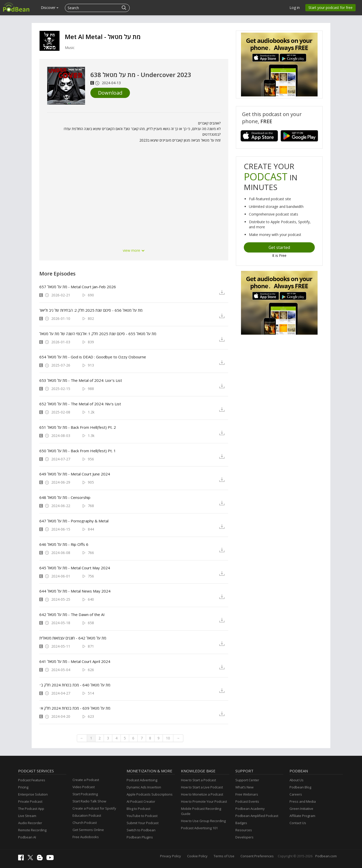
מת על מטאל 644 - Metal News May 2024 (75, 591)
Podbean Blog (300, 787)
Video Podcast (84, 787)
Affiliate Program (302, 816)
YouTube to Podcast (142, 816)
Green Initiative (301, 809)
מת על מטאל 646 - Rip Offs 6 (64, 544)
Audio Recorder (30, 823)
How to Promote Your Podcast (204, 801)
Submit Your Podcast (143, 823)
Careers (296, 794)
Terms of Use (224, 856)
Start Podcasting (85, 794)
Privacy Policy (171, 856)
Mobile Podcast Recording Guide (201, 811)
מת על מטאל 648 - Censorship (65, 497)
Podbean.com (326, 856)
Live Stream (27, 816)
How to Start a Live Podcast (202, 787)
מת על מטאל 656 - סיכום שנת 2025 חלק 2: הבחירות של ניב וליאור (91, 310)
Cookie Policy (197, 856)
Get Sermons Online (88, 830)
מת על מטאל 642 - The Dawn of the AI (72, 614)
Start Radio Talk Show (89, 801)
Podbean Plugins (140, 837)
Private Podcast (30, 801)
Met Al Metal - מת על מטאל (103, 37)
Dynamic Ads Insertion (144, 787)
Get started (279, 247)
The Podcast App (31, 809)
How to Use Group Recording (203, 821)
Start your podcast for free (330, 8)
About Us (297, 780)
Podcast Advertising (142, 780)
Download (110, 93)
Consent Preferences (257, 856)
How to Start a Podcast (198, 780)
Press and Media (303, 801)
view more (134, 250)
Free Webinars (247, 794)
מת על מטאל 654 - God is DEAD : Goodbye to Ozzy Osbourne (93, 357)
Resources (244, 830)
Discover (50, 8)
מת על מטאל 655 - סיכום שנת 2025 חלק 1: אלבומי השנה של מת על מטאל (98, 334)
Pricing (23, 787)
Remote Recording (32, 830)
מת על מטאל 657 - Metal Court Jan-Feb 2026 (78, 287)
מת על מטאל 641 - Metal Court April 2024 (75, 661)
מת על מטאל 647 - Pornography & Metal (74, 521)
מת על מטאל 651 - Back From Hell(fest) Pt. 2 (78, 427)
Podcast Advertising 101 (199, 828)
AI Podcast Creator (141, 801)
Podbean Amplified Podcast (257, 816)
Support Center (247, 780)
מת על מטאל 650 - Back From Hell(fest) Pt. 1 (78, 451)
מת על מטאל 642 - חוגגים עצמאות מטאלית (73, 638)
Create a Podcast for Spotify (94, 808)
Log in (295, 8)
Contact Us (298, 823)
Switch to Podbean (141, 830)
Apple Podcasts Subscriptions (150, 794)
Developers (244, 837)
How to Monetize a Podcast (202, 794)
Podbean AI (27, 837)
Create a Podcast (86, 780)
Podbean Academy (250, 809)
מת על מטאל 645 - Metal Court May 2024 (75, 568)
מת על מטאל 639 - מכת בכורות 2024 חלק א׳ (75, 708)
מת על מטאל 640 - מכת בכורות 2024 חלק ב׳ (75, 685)
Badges (241, 823)
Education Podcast (87, 815)
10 (168, 738)
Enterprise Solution (33, 794)
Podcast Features (32, 780)
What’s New (244, 787)
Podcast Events (247, 801)
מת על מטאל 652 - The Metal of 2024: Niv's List (80, 404)
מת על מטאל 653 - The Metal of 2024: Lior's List (81, 380)
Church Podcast (85, 823)
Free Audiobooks (86, 837)
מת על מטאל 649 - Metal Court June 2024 (75, 474)
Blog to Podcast (138, 809)
